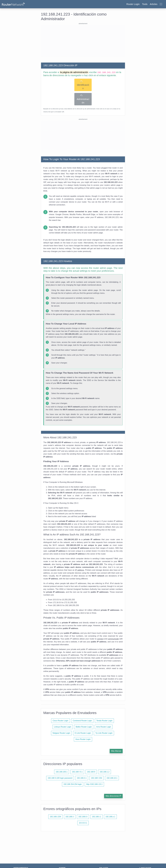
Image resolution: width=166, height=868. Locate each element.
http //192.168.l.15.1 (94, 784)
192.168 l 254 (97, 778)
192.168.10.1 (112, 778)
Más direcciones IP (113, 796)
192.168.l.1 (97, 817)
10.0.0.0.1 (83, 823)
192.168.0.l (83, 817)
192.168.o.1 (110, 817)
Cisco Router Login (61, 721)
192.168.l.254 (55, 817)
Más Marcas (116, 751)
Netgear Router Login (61, 733)
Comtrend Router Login (82, 721)
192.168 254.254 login (73, 784)
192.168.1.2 (104, 772)
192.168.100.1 (62, 772)
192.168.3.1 (82, 778)
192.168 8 (91, 772)
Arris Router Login (104, 727)
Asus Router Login (83, 739)
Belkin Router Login (84, 727)
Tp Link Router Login (104, 733)
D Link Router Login (83, 733)
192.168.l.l (70, 817)
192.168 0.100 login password (60, 778)
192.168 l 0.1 (77, 772)
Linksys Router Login (63, 727)
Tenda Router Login (104, 721)
